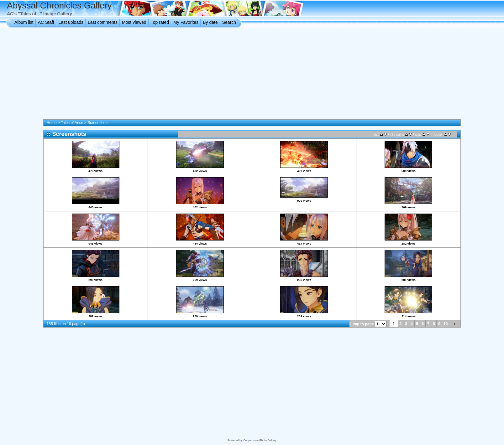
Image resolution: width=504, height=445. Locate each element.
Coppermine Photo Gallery (260, 440)
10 (446, 324)
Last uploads (71, 22)
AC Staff (46, 22)
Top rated (160, 22)
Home (52, 123)
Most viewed (134, 22)
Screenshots (98, 123)
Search (229, 22)
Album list (24, 22)
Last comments (103, 22)
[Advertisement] (252, 75)
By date (210, 22)
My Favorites (186, 22)
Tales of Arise (72, 123)
